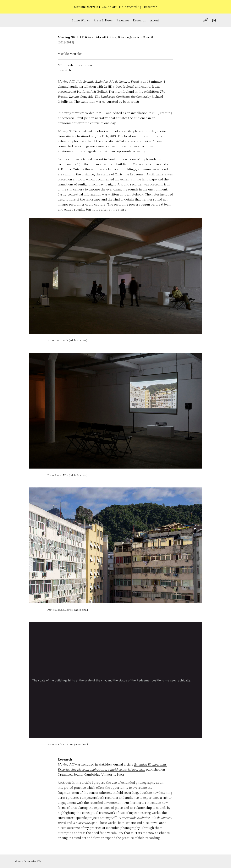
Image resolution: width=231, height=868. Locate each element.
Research (140, 20)
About (155, 20)
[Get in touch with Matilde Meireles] (204, 21)
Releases (123, 20)
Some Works (81, 20)
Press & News (103, 20)
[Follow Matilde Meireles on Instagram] (212, 21)
